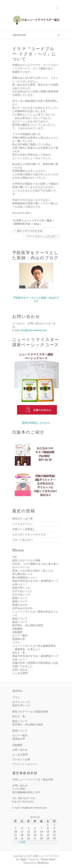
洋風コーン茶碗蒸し (24, 529)
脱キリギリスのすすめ (28, 231)
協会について (20, 618)
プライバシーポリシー (25, 764)
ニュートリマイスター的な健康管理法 (34, 646)
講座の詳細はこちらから (36, 423)
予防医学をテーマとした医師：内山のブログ (36, 299)
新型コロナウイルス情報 (26, 560)
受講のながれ (20, 605)
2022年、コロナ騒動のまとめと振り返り (35, 564)
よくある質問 (20, 673)
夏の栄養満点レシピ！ (25, 577)
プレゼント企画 (21, 759)
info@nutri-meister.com (34, 330)
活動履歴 (17, 629)
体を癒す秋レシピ (22, 574)
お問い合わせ (20, 670)
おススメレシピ (21, 567)
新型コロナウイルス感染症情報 (30, 711)
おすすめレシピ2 (22, 591)
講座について (20, 598)
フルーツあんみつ (22, 540)
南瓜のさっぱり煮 (22, 519)
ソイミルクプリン (22, 524)
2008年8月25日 (22, 224)
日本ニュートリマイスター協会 (34, 220)
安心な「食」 (20, 653)
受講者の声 (19, 639)
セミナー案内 (20, 636)
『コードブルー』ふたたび (41, 236)
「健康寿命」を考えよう (26, 649)
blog (36, 224)
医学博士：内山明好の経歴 (28, 625)
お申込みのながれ (22, 608)
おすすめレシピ (21, 595)
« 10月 (22, 842)
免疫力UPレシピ (21, 588)
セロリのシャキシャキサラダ (29, 534)
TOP (15, 557)
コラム (16, 642)
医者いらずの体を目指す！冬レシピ (33, 571)
